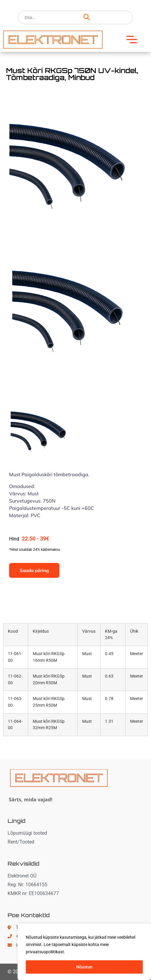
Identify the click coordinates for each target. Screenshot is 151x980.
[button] (134, 40)
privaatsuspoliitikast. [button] (45, 952)
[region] (84, 952)
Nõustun (84, 967)
